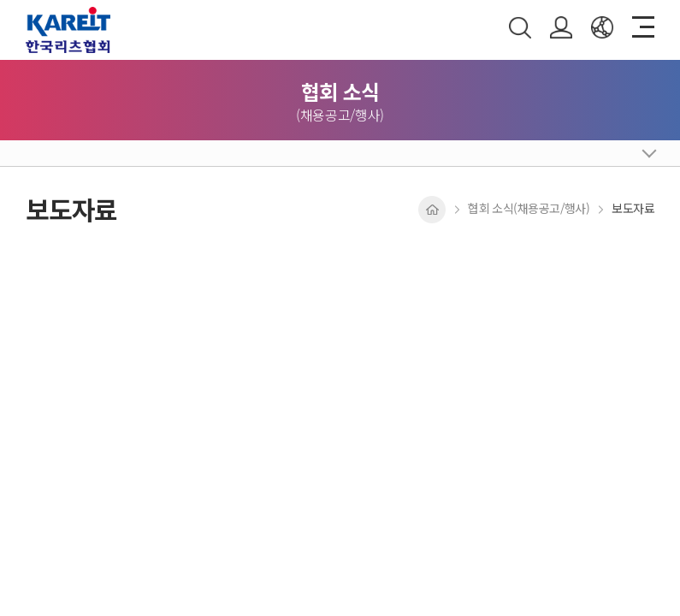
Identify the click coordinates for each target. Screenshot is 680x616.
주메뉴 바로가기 (0, 0)
